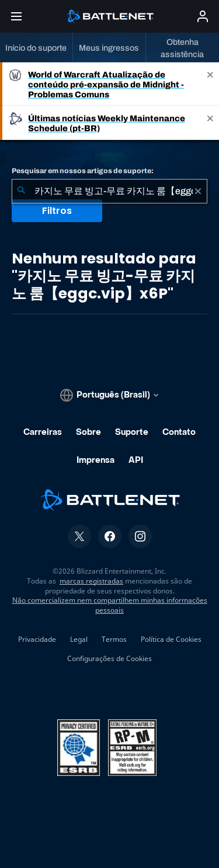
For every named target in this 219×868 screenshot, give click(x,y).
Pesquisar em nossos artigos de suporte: (83, 171)
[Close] (210, 84)
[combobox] (109, 191)
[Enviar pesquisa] (21, 191)
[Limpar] (198, 191)
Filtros (57, 211)
